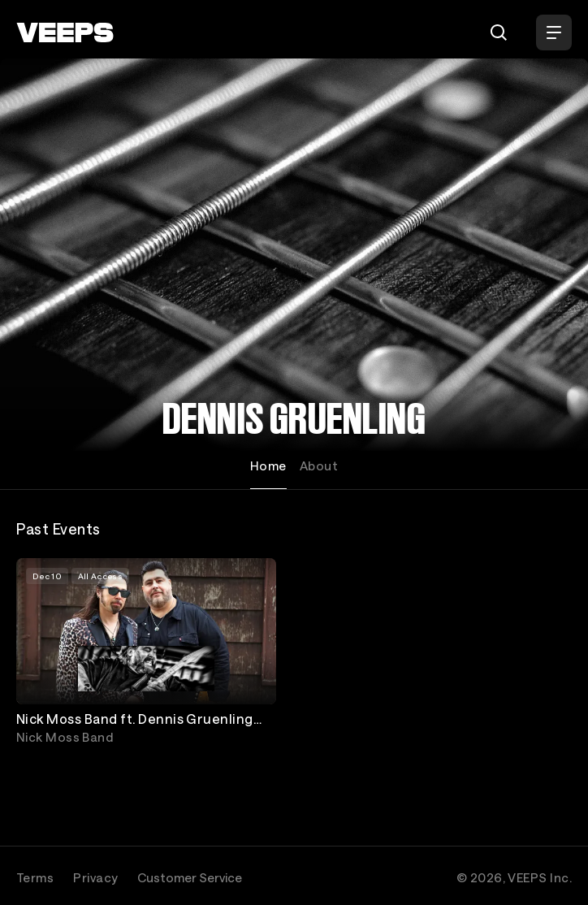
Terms (35, 877)
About (319, 465)
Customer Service (190, 877)
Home (268, 465)
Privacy (95, 877)
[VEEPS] (65, 32)
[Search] (499, 32)
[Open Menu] (554, 32)
